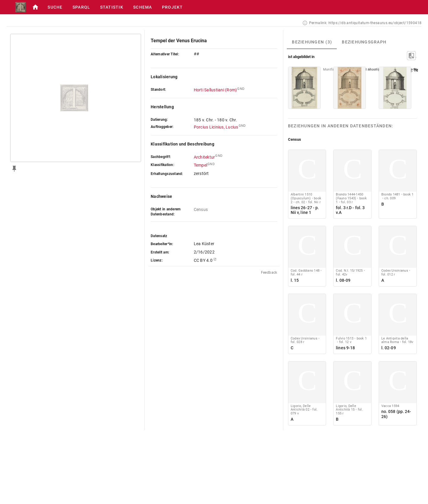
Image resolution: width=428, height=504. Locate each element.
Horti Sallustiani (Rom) (215, 90)
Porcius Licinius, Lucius (216, 127)
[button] (35, 7)
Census (201, 209)
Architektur (204, 157)
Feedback (269, 273)
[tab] (312, 42)
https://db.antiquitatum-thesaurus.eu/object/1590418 (375, 23)
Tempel (201, 165)
